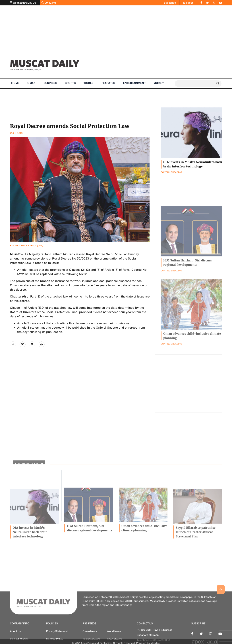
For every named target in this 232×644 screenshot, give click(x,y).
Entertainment (134, 83)
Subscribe (170, 3)
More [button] (158, 83)
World (89, 83)
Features (108, 83)
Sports (70, 83)
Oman (31, 83)
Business (50, 83)
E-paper (188, 3)
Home (15, 83)
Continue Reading (171, 373)
